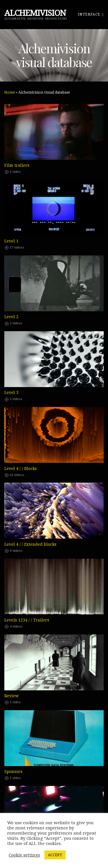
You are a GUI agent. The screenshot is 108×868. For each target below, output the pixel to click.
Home (10, 92)
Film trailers (17, 165)
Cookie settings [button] (24, 855)
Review (12, 696)
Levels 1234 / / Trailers (27, 620)
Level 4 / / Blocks (21, 469)
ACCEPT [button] (55, 855)
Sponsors (13, 772)
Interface (91, 14)
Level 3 (11, 393)
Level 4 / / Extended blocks (30, 544)
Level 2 (11, 317)
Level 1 (11, 241)
